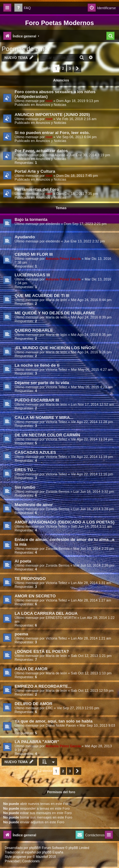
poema (21, 634)
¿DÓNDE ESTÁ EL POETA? (42, 651)
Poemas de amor (26, 49)
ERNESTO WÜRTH (61, 618)
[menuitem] (23, 8)
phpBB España (53, 852)
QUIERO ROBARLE (34, 330)
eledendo (53, 224)
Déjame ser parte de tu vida (42, 383)
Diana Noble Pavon (61, 725)
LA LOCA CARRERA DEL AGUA (46, 613)
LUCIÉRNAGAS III (32, 275)
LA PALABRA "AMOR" (37, 742)
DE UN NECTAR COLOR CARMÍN (47, 435)
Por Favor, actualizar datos (41, 151)
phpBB (34, 848)
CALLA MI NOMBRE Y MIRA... (44, 418)
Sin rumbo (25, 487)
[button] (77, 68)
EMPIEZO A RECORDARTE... (43, 686)
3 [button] (70, 68)
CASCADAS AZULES (35, 452)
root (49, 101)
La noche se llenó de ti (37, 365)
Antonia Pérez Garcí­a (63, 259)
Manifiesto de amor (34, 505)
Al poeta (23, 561)
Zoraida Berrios (58, 492)
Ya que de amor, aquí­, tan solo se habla (54, 721)
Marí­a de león (56, 300)
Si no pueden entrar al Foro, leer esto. (52, 133)
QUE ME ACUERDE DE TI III (42, 296)
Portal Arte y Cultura (35, 171)
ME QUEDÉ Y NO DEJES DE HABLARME (55, 313)
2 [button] (63, 68)
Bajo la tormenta (31, 219)
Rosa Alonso (56, 155)
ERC (49, 708)
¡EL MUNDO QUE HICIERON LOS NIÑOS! (55, 348)
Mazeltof (42, 857)
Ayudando (25, 237)
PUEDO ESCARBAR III (37, 400)
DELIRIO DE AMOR (33, 704)
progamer (20, 857)
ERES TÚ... (25, 470)
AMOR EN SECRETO (35, 596)
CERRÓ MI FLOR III (34, 254)
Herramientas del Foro (37, 189)
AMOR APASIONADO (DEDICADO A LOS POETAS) (65, 522)
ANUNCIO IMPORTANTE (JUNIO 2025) (52, 115)
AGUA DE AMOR (31, 669)
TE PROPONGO (30, 579)
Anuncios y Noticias (51, 105)
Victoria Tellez (56, 370)
